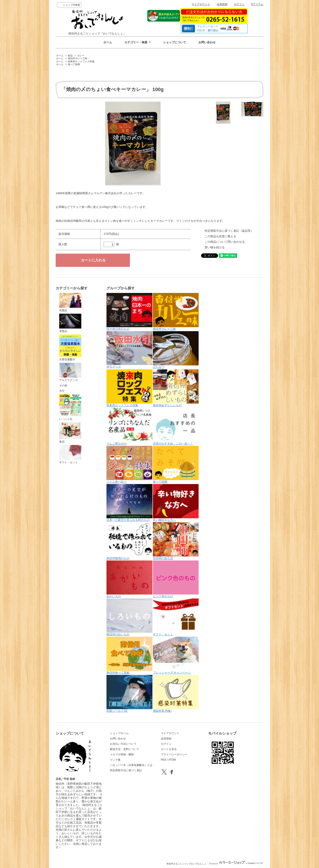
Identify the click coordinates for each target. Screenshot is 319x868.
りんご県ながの (129, 426)
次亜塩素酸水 (70, 348)
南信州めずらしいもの (176, 388)
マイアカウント (201, 4)
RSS (164, 760)
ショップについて (175, 42)
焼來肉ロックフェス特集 (81, 61)
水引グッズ (129, 350)
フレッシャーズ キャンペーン (176, 655)
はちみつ (176, 350)
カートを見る (169, 749)
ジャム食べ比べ (129, 465)
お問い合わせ (207, 42)
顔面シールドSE (129, 694)
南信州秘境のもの (129, 541)
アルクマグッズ (70, 372)
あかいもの (129, 579)
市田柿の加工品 (176, 541)
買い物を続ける (215, 247)
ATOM (172, 760)
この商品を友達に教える (220, 236)
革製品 (70, 323)
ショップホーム (119, 733)
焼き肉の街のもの (129, 312)
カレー (81, 55)
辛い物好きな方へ (176, 503)
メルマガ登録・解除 (122, 754)
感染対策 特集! (176, 694)
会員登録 (222, 4)
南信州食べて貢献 (129, 655)
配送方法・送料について (125, 749)
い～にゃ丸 (70, 407)
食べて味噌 (74, 64)
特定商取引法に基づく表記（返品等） (229, 231)
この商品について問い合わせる (225, 242)
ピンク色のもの (176, 579)
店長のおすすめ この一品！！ (176, 426)
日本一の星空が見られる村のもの (129, 503)
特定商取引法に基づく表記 (126, 770)
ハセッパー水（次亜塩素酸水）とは (131, 765)
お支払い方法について (123, 744)
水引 (62, 391)
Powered (236, 864)
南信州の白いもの (129, 617)
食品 (70, 55)
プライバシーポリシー (174, 754)
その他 (63, 386)
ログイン (239, 4)
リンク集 (115, 760)
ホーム (108, 42)
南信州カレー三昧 (78, 58)
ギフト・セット (70, 454)
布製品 (70, 302)
